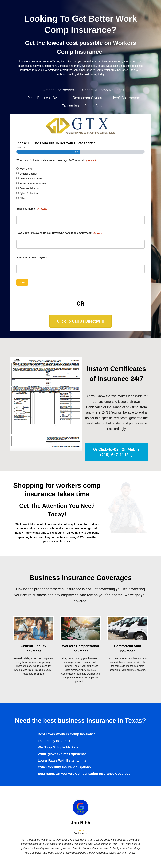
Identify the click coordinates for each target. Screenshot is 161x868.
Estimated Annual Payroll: (32, 258)
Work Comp (26, 169)
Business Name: (32, 209)
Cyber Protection (29, 193)
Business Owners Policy (33, 184)
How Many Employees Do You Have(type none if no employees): (60, 233)
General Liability (28, 174)
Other (23, 198)
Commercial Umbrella (31, 179)
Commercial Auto (29, 188)
